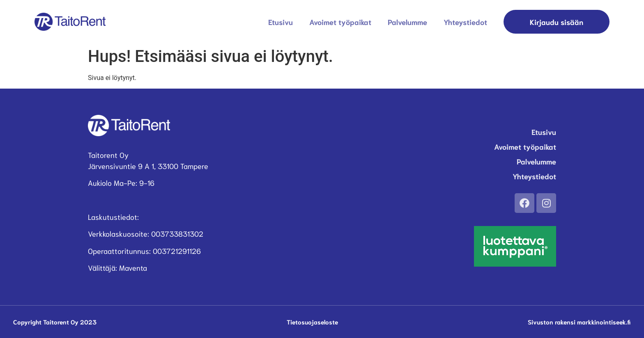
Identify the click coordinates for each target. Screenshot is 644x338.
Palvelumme (407, 22)
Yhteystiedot (465, 22)
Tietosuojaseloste (312, 322)
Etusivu (281, 22)
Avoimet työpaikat (340, 22)
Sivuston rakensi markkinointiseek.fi (579, 322)
